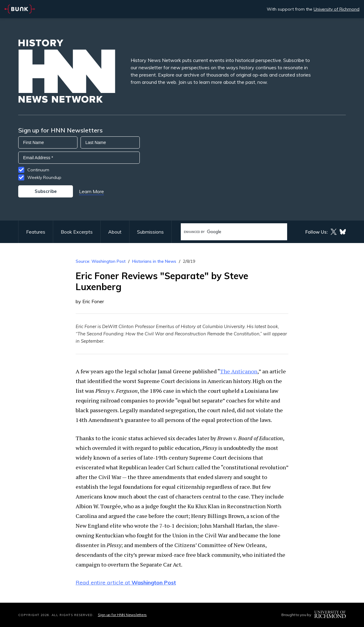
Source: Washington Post (101, 261)
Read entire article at (126, 582)
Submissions (150, 232)
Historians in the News (154, 261)
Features (36, 232)
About (115, 232)
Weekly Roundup (44, 177)
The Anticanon (239, 371)
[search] (228, 232)
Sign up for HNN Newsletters (122, 615)
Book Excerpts (77, 232)
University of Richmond (337, 9)
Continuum (38, 170)
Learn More (91, 191)
